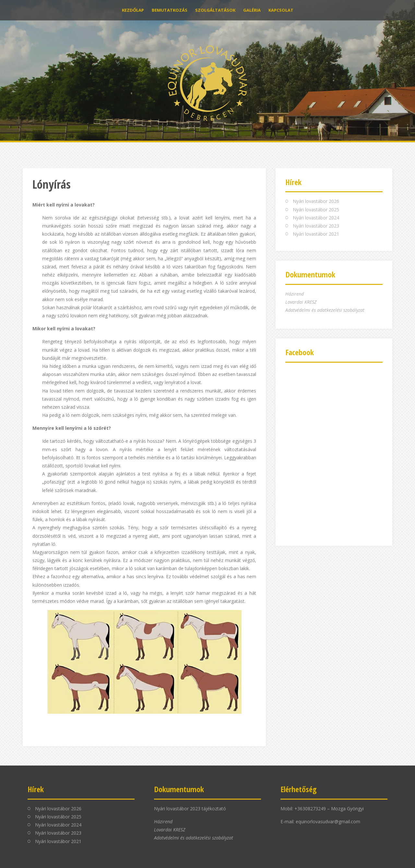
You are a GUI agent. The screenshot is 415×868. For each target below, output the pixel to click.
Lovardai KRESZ (301, 302)
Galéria (252, 10)
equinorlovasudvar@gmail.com (328, 821)
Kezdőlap (133, 10)
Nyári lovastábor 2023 (316, 226)
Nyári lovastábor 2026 (316, 201)
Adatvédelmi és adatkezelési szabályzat (325, 310)
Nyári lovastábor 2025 (316, 210)
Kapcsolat (281, 10)
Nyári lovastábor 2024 (316, 218)
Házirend (295, 294)
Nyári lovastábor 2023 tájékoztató (190, 809)
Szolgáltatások (215, 10)
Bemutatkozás (170, 10)
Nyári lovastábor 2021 (316, 234)
